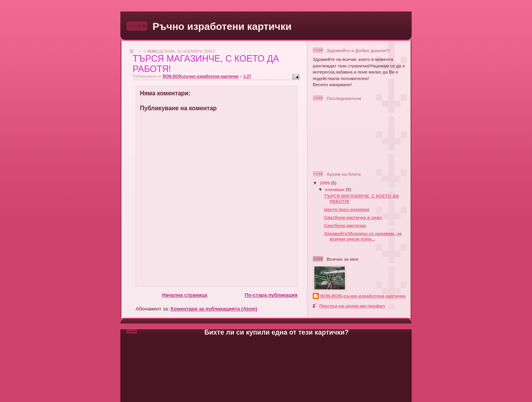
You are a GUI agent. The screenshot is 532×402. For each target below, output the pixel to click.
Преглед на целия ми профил (352, 306)
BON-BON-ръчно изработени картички (363, 296)
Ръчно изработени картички (222, 26)
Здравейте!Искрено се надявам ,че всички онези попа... (363, 236)
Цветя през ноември (346, 209)
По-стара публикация (271, 295)
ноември (335, 189)
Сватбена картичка (345, 225)
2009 (325, 183)
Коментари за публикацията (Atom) (214, 309)
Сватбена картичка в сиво (353, 217)
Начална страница (185, 295)
